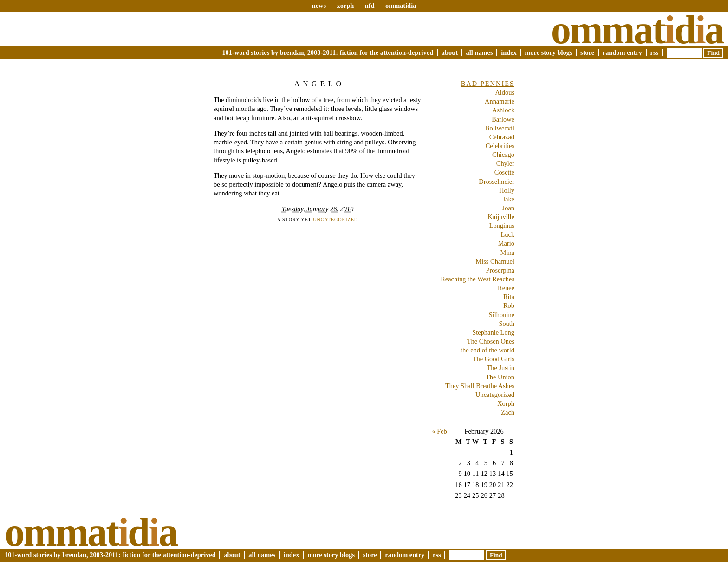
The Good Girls (494, 359)
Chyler (505, 163)
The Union (500, 377)
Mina (507, 253)
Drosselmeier (497, 182)
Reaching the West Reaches (478, 279)
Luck (507, 234)
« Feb (439, 431)
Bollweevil (500, 128)
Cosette (504, 172)
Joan (508, 208)
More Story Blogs (548, 52)
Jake (508, 199)
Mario (506, 243)
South (507, 324)
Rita (509, 297)
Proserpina (500, 270)
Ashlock (503, 110)
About (450, 52)
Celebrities (500, 146)
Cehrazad (502, 137)
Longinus (502, 226)
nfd (370, 6)
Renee (506, 288)
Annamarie (500, 101)
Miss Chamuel (495, 261)
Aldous (505, 92)
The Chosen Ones (491, 341)
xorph (345, 6)
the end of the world (487, 350)
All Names (480, 52)
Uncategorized (335, 219)
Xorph (506, 403)
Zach (508, 412)
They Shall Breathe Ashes (480, 386)
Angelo (320, 84)
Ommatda (637, 30)
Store (587, 52)
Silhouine (502, 315)
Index (509, 52)
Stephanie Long (493, 332)
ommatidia (401, 6)
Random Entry (622, 52)
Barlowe (503, 119)
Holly (507, 190)
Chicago (503, 155)
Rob (509, 305)
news (319, 6)
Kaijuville (501, 217)
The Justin (500, 368)
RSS (655, 52)
